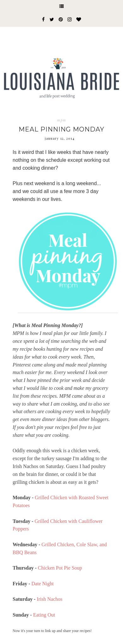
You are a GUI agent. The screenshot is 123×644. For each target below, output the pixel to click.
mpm (62, 120)
